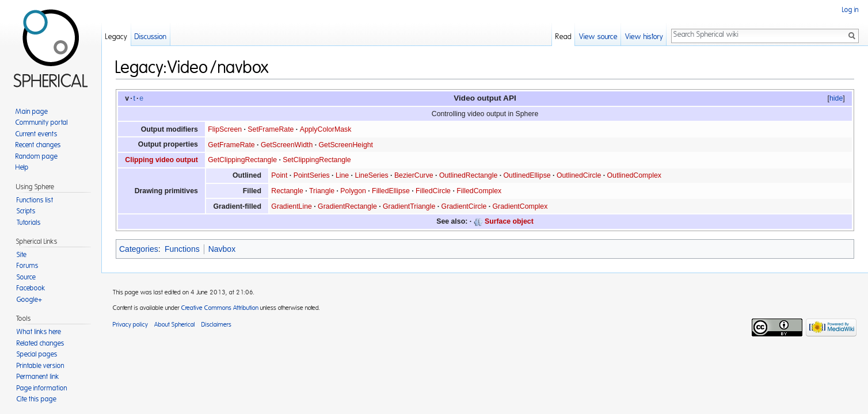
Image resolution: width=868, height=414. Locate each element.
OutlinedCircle (579, 175)
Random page (37, 156)
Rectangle (287, 191)
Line (342, 175)
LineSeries (371, 175)
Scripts (26, 211)
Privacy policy (130, 325)
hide (836, 98)
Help (22, 167)
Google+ (29, 300)
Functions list (35, 200)
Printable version (41, 366)
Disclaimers (216, 325)
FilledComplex (479, 191)
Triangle (322, 191)
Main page (32, 112)
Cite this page (37, 399)
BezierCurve (414, 175)
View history (644, 37)
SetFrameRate (271, 129)
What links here (39, 332)
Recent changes (38, 145)
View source (598, 37)
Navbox (222, 249)
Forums (28, 266)
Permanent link (38, 377)
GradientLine (292, 206)
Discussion (151, 37)
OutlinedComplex (634, 175)
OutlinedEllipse (527, 175)
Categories (139, 249)
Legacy (116, 37)
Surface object (509, 221)
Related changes (41, 343)
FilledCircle (433, 191)
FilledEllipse (391, 191)
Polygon (353, 191)
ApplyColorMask (326, 129)
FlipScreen (225, 129)
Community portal (42, 122)
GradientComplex (520, 206)
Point (279, 175)
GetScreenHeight (346, 145)
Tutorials (29, 223)
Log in (850, 10)
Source (26, 277)
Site (22, 255)
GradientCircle (464, 206)
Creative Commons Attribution (220, 308)
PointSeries (312, 175)
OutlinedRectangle (468, 175)
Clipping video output (161, 160)
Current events (37, 134)
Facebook (31, 288)
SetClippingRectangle (317, 160)
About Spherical (175, 325)
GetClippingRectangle (242, 160)
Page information (42, 388)
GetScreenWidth (287, 145)
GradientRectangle (347, 206)
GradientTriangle (409, 206)
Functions (182, 249)
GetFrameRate (231, 145)
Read (564, 37)
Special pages (37, 354)
